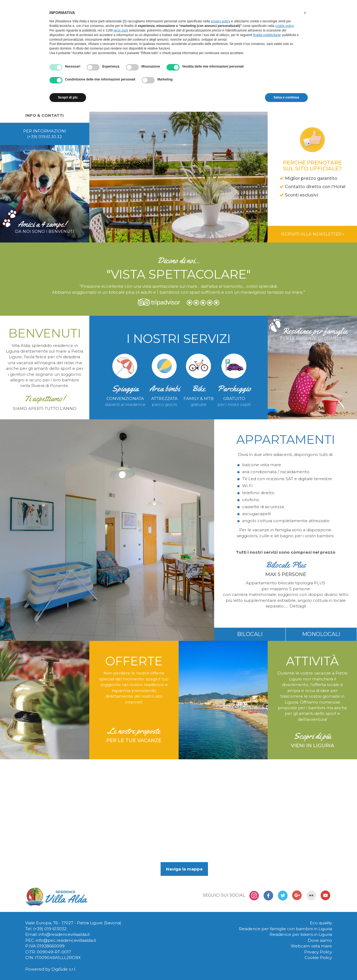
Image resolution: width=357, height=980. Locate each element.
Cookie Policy (318, 958)
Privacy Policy (318, 952)
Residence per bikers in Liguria (301, 934)
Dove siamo (320, 940)
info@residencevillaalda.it (64, 934)
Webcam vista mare (311, 946)
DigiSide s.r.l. (64, 969)
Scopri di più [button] (68, 97)
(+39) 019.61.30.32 (45, 137)
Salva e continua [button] (286, 97)
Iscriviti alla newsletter (312, 234)
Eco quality (321, 923)
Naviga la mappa (184, 869)
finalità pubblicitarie (267, 35)
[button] (305, 13)
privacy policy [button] (221, 21)
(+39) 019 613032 (50, 929)
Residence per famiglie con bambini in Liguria (285, 929)
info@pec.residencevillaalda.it (66, 940)
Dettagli (298, 606)
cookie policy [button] (284, 26)
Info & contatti (45, 115)
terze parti (121, 30)
